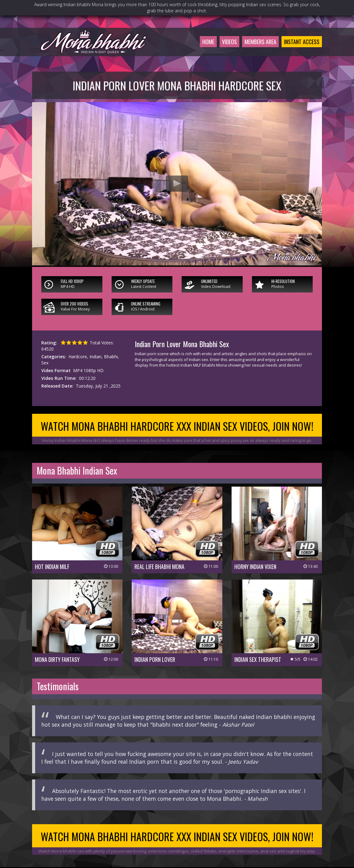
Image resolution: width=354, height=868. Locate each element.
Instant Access (302, 42)
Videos (229, 42)
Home (208, 42)
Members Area (260, 42)
